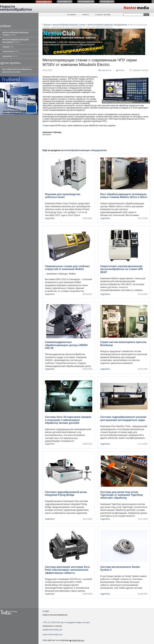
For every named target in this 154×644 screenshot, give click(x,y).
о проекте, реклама (103, 14)
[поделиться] (105, 70)
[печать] (120, 70)
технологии (11, 51)
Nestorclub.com (78, 640)
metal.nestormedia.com (53, 635)
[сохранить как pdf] (139, 70)
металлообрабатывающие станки (15, 34)
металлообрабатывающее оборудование (107, 25)
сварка (8, 47)
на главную (71, 14)
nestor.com (44, 2)
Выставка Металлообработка (17, 70)
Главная (46, 25)
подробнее (50, 218)
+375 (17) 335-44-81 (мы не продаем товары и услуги (66, 622)
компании (10, 56)
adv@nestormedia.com (52, 630)
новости (85, 14)
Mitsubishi (47, 135)
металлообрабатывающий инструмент (15, 41)
